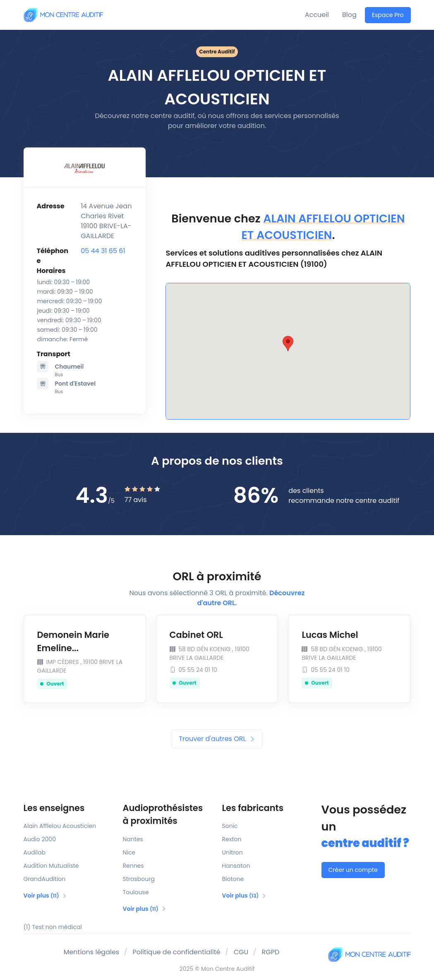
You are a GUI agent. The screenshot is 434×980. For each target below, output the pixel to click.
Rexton (232, 839)
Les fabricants (253, 808)
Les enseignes (54, 808)
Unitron (233, 852)
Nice (129, 852)
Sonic (230, 826)
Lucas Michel (330, 635)
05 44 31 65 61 (103, 251)
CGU (241, 952)
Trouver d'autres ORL (217, 739)
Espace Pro (388, 15)
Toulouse (136, 892)
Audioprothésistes (168, 815)
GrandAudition (45, 879)
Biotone (233, 879)
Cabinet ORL (196, 635)
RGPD (271, 952)
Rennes (133, 866)
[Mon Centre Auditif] (63, 15)
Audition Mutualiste (51, 866)
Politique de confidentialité (176, 952)
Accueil (317, 15)
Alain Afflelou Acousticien (60, 826)
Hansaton (236, 866)
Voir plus (45, 896)
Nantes (133, 839)
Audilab (35, 852)
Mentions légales (92, 952)
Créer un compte (353, 870)
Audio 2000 (40, 839)
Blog (349, 15)
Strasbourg (139, 879)
